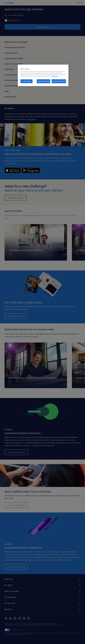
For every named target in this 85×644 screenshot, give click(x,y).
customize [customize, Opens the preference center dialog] (26, 81)
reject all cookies (43, 81)
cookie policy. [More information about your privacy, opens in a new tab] (55, 76)
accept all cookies (59, 81)
